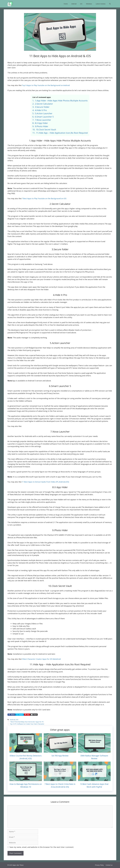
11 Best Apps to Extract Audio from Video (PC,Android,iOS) (45, 482)
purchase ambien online (47, 575)
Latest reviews (101, 4)
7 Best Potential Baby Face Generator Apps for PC (27, 722)
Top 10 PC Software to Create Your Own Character (27, 724)
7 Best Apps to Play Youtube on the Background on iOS (44, 198)
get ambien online (80, 669)
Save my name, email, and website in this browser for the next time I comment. (42, 847)
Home (66, 4)
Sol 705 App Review (60, 756)
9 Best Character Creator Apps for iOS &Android (41, 659)
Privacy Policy (99, 865)
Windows (89, 4)
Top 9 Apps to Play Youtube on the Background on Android (46, 85)
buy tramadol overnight (27, 553)
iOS (81, 4)
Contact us (109, 865)
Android (74, 4)
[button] (110, 4)
